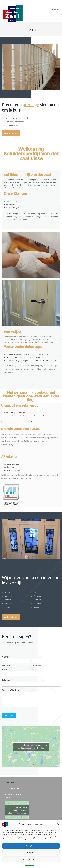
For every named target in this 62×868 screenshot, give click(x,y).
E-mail (6, 670)
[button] (58, 824)
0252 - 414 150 (13, 788)
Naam (6, 657)
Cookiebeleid (30, 865)
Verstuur (9, 715)
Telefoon (7, 680)
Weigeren (31, 852)
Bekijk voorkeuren (31, 859)
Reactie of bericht (11, 690)
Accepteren (31, 846)
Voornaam (6, 665)
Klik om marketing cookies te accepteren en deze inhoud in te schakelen (31, 747)
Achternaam (37, 665)
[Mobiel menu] (55, 9)
